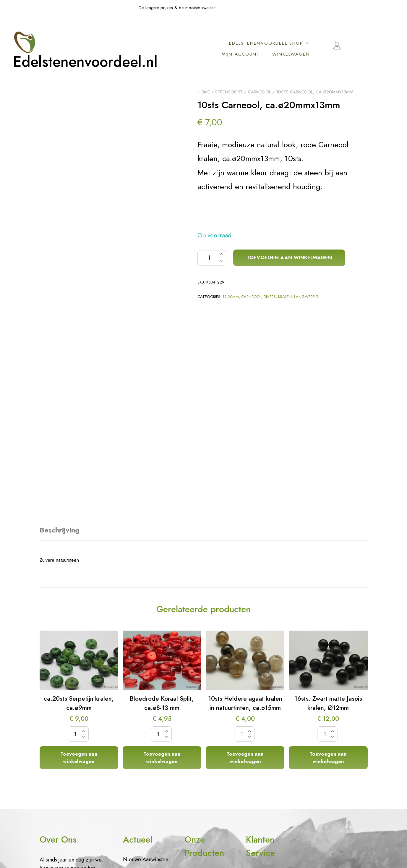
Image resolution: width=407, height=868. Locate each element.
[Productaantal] (212, 258)
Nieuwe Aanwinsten (146, 677)
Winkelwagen (318, 54)
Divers (270, 297)
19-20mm (231, 297)
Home (204, 92)
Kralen (285, 297)
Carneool (259, 92)
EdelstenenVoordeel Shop (293, 43)
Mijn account (267, 54)
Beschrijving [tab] (60, 348)
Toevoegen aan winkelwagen (289, 258)
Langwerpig (306, 297)
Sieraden (195, 690)
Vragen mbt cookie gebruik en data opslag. (268, 698)
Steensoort (229, 92)
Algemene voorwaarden (261, 751)
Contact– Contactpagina (262, 732)
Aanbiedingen (139, 688)
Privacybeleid (262, 717)
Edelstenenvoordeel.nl (112, 62)
